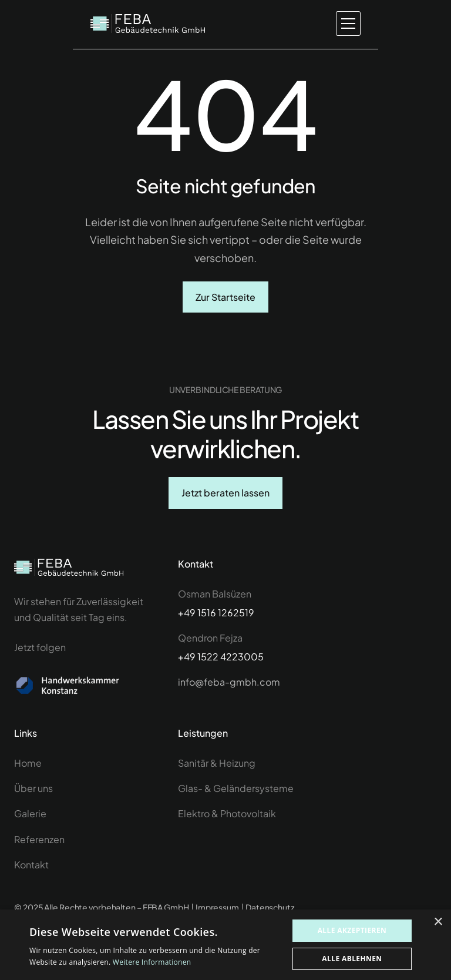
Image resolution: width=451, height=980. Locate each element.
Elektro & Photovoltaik (227, 827)
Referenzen (39, 853)
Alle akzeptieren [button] (352, 930)
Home (29, 776)
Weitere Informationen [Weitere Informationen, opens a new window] (152, 962)
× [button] (438, 922)
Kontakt (31, 878)
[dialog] (225, 945)
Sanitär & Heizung (217, 776)
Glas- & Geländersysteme (236, 802)
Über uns (33, 802)
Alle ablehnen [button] (352, 959)
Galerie (30, 827)
